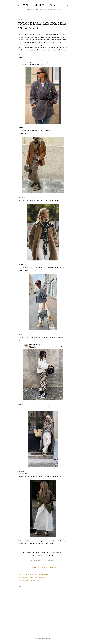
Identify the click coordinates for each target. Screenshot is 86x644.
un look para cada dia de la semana (28, 580)
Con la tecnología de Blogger (43, 639)
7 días (26, 577)
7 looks (31, 577)
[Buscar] (67, 5)
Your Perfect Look (39, 5)
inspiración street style (40, 577)
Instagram (52, 567)
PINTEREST (42, 567)
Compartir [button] (21, 574)
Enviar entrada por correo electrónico (37, 574)
